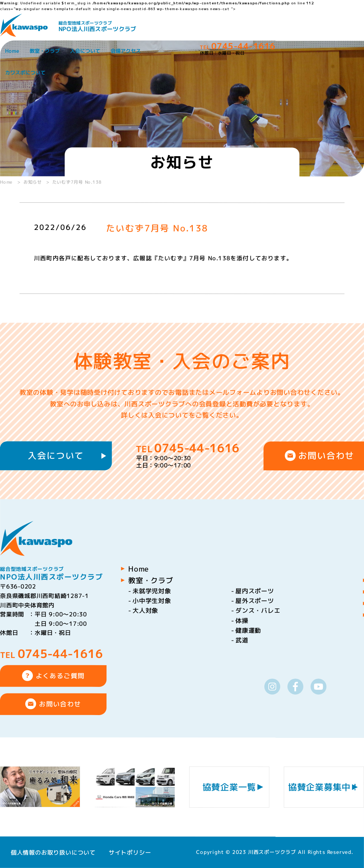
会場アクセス (126, 51)
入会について (85, 51)
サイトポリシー (130, 852)
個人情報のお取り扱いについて (53, 852)
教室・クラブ (45, 51)
